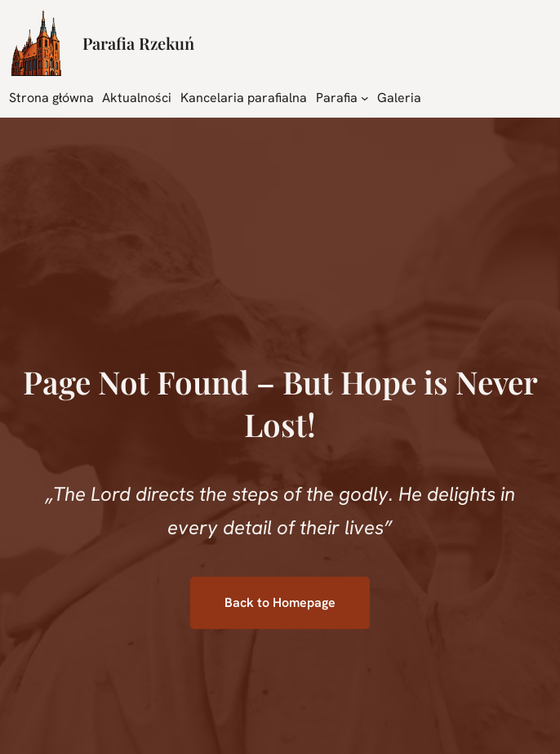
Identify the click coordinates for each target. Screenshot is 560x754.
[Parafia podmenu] (365, 97)
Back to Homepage (280, 602)
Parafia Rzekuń (138, 43)
